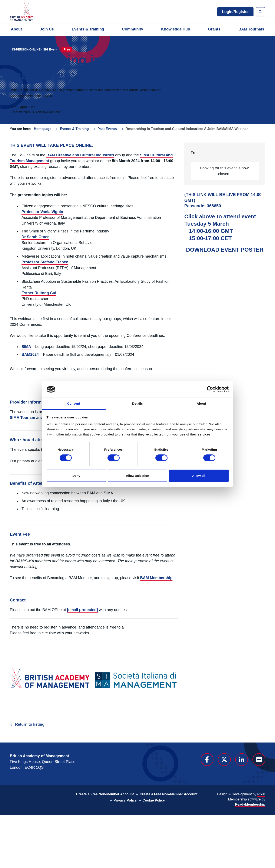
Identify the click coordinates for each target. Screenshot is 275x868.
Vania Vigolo (52, 212)
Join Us (47, 29)
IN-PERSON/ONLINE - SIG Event (35, 49)
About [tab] (201, 403)
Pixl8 (261, 794)
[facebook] (207, 760)
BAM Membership (156, 578)
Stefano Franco (54, 262)
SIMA (26, 347)
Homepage (43, 129)
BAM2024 (30, 355)
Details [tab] (137, 403)
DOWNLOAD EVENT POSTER (225, 250)
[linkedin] (242, 760)
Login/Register (235, 12)
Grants (214, 29)
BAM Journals (251, 29)
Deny (76, 476)
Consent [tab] (74, 403)
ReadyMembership (250, 804)
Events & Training (88, 29)
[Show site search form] (260, 12)
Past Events (107, 129)
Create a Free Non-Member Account (105, 794)
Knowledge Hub (176, 29)
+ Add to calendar (47, 112)
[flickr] (259, 760)
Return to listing (30, 724)
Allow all (199, 476)
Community (132, 29)
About (16, 29)
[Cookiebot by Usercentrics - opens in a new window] (210, 389)
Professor (31, 212)
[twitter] (224, 760)
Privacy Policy (125, 800)
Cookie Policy (154, 800)
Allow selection (137, 476)
